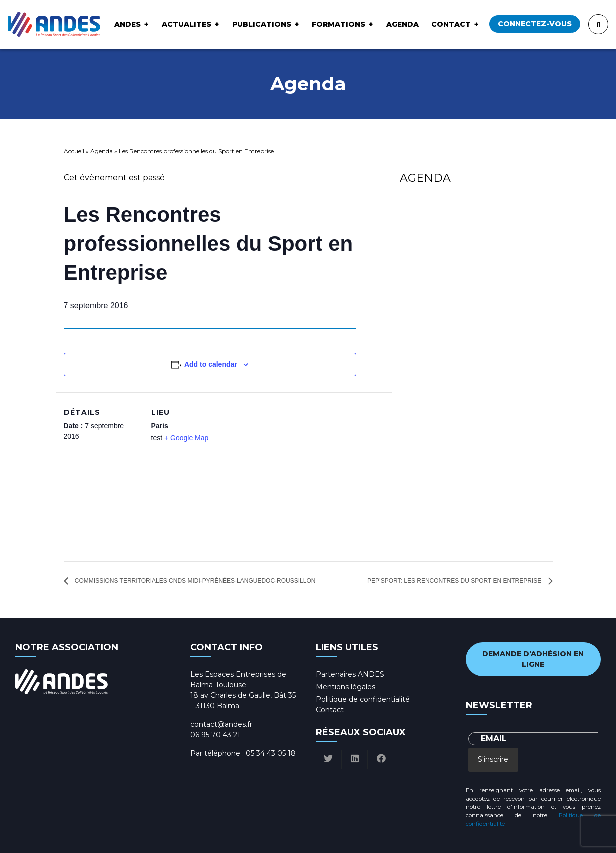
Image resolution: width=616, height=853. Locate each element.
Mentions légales (345, 687)
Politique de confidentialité (363, 699)
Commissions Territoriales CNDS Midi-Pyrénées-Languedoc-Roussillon (195, 581)
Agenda (402, 24)
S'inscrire (493, 759)
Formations (338, 24)
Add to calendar (211, 364)
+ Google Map (186, 438)
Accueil (74, 151)
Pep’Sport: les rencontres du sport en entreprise (455, 581)
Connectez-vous (535, 24)
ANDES (128, 24)
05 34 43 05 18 (271, 753)
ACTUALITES (187, 24)
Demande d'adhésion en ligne (533, 659)
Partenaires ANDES (350, 674)
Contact (451, 24)
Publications (262, 24)
